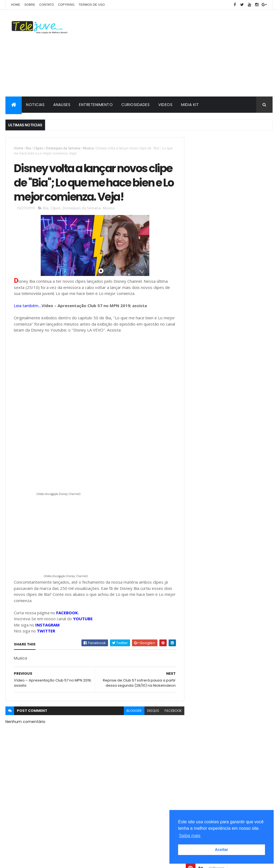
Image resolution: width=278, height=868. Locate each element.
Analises (201, 615)
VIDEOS (165, 105)
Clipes (38, 148)
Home (15, 5)
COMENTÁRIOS (252, 538)
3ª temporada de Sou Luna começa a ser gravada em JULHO (239, 475)
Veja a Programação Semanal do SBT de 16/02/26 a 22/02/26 (243, 494)
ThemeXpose (36, 861)
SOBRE (30, 5)
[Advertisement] (174, 53)
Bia (29, 148)
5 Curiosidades (206, 606)
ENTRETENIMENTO (96, 105)
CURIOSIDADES (135, 105)
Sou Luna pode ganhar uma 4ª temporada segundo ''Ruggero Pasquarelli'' (243, 519)
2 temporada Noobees (211, 639)
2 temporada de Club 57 (213, 658)
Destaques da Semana (63, 148)
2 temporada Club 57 (210, 587)
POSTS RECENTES (210, 538)
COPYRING (66, 5)
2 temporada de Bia (209, 648)
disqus (150, 711)
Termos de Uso (92, 5)
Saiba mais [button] (190, 836)
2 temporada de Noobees (214, 667)
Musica (88, 148)
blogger (131, 711)
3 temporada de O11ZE (211, 596)
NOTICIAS (35, 105)
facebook (170, 711)
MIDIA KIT (190, 105)
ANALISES (62, 105)
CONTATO (47, 5)
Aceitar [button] (222, 850)
